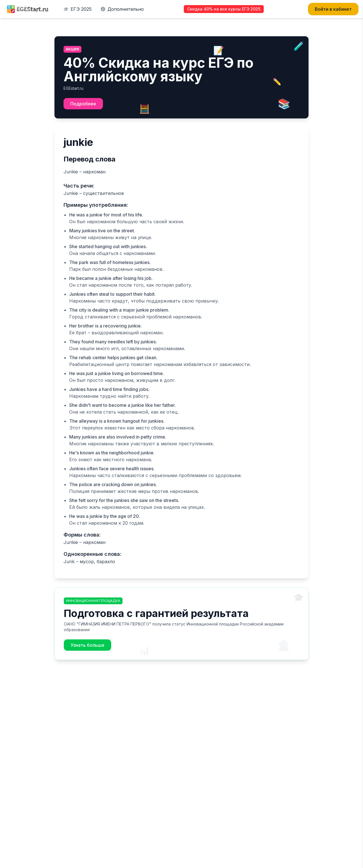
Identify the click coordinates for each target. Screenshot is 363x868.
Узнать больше (87, 645)
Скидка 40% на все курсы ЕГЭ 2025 (224, 9)
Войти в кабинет (333, 9)
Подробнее (83, 104)
